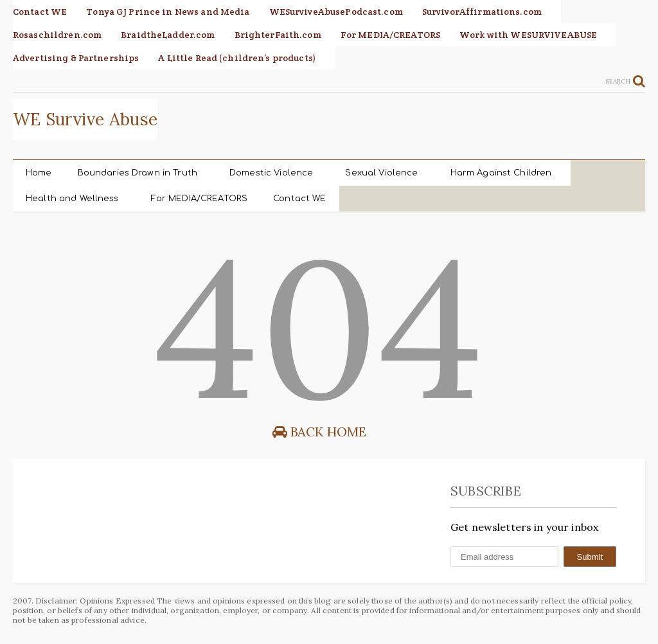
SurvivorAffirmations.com (482, 12)
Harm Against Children (501, 173)
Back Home (320, 432)
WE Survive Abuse (85, 119)
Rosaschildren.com (57, 35)
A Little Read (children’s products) (237, 58)
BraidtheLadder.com (168, 35)
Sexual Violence (381, 173)
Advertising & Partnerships (76, 58)
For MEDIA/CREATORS (390, 35)
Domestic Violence (271, 173)
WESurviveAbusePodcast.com (336, 12)
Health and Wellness (72, 199)
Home (39, 173)
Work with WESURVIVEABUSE (528, 35)
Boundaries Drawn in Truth (138, 173)
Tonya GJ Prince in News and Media (168, 12)
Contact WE (40, 12)
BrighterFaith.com (278, 35)
